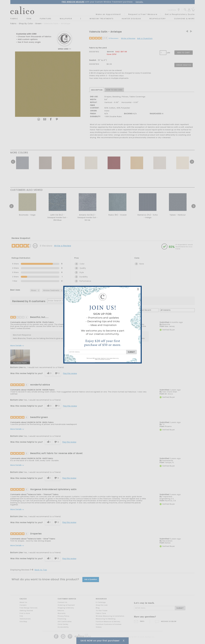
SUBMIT (131, 352)
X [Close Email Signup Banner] (138, 289)
